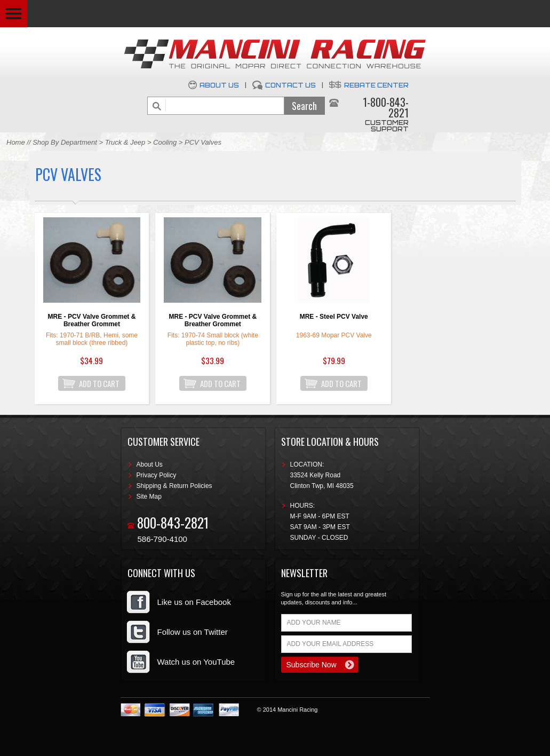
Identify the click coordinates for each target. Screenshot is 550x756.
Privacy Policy (157, 475)
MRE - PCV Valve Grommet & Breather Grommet (92, 320)
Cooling (165, 142)
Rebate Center (376, 85)
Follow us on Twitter (193, 632)
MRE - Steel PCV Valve (334, 317)
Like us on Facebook (194, 602)
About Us (219, 85)
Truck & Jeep (125, 142)
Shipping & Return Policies (174, 486)
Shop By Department (65, 142)
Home (16, 142)
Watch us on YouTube (196, 662)
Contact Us (290, 85)
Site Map (149, 497)
